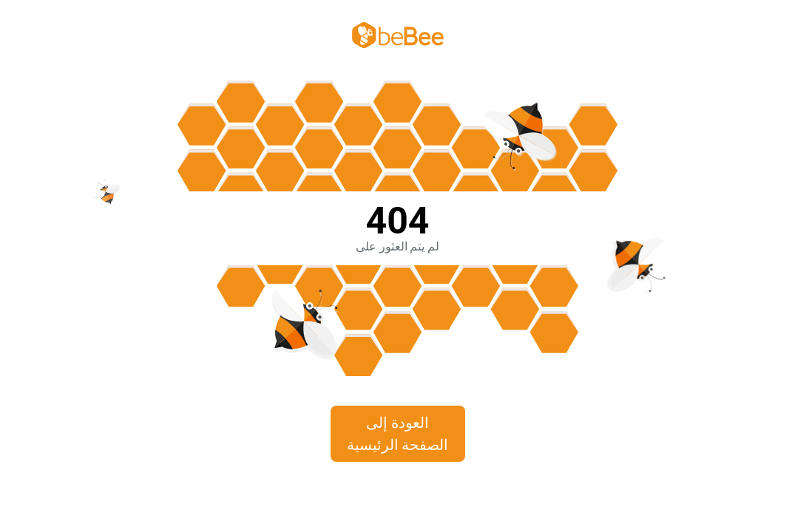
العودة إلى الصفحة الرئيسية (398, 434)
